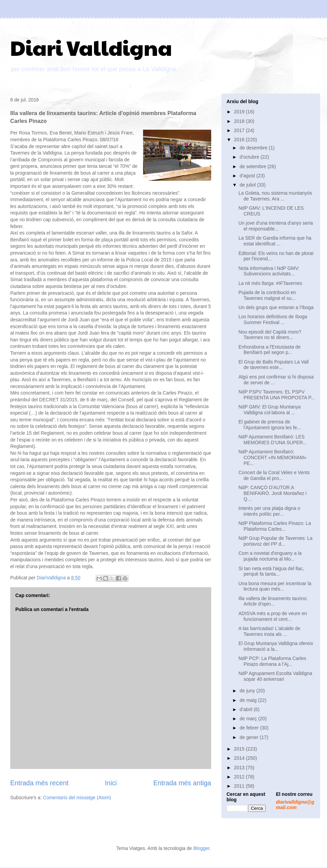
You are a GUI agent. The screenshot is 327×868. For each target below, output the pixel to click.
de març (249, 719)
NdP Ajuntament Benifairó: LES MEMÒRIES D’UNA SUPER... (273, 440)
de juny (248, 691)
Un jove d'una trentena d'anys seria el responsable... (276, 226)
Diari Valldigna (91, 47)
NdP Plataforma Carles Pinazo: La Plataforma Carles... (275, 526)
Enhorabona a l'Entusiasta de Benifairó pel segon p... (269, 350)
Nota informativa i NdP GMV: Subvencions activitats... (269, 271)
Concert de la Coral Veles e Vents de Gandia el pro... (274, 475)
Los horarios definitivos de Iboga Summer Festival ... (273, 319)
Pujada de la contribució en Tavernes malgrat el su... (267, 295)
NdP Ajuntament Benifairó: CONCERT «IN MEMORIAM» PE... (272, 457)
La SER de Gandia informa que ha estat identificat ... (275, 241)
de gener (250, 737)
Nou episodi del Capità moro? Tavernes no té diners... (270, 335)
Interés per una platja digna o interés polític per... (269, 511)
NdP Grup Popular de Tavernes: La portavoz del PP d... (275, 541)
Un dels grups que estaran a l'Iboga (276, 307)
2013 (240, 768)
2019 (240, 112)
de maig (249, 700)
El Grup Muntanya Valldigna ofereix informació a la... (276, 646)
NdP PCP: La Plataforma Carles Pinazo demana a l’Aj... (272, 661)
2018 (240, 121)
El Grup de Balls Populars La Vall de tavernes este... (274, 365)
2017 (240, 130)
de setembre (253, 166)
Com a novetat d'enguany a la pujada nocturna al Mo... (270, 556)
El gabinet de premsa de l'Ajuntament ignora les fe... (270, 425)
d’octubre (250, 157)
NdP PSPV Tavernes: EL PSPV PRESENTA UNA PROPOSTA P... (277, 395)
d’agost (248, 176)
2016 (240, 140)
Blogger (201, 848)
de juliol (248, 185)
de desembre (254, 148)
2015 (240, 749)
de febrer (250, 728)
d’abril (246, 709)
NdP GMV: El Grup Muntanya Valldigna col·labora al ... (270, 410)
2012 (240, 777)
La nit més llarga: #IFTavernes (270, 283)
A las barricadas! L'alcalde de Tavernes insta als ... (269, 631)
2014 (240, 758)
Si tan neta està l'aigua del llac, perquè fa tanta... (271, 571)
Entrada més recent (39, 783)
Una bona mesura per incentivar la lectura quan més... (275, 586)
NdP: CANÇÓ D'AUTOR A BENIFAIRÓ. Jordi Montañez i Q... (272, 493)
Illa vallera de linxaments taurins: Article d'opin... (273, 601)
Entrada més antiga (182, 783)
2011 (240, 786)
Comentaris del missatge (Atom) (77, 798)
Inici (111, 783)
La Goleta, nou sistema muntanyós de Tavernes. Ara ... (275, 196)
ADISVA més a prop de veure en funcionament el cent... (273, 616)
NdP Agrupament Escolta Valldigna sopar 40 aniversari (275, 676)
